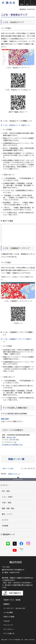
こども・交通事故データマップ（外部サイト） (18, 340)
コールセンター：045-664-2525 (14, 608)
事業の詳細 (5, 419)
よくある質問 (8, 612)
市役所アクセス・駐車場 (12, 600)
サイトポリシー (9, 629)
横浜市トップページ (14, 474)
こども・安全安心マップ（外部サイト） (17, 125)
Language (7, 621)
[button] (22, 3)
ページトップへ (18, 479)
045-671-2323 (11, 437)
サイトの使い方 (9, 633)
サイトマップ (8, 625)
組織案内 (7, 604)
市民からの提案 (9, 617)
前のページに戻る (8, 469)
